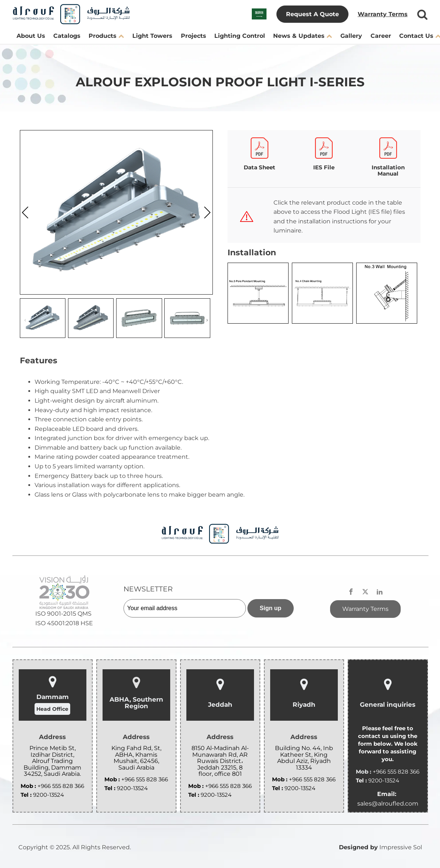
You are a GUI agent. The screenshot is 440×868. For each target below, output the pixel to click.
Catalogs (67, 36)
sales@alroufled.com (388, 804)
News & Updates (303, 36)
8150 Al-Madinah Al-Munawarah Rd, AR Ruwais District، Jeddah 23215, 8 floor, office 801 (220, 761)
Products (106, 36)
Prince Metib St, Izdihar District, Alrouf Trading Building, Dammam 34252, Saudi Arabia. (52, 761)
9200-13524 (49, 795)
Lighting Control (240, 36)
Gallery (351, 36)
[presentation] (25, 214)
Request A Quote (312, 14)
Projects (194, 36)
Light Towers (152, 36)
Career (381, 36)
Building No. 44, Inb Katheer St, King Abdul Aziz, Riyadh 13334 (304, 758)
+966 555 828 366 (61, 786)
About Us (31, 36)
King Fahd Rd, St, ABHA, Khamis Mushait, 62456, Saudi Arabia (136, 758)
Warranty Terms (383, 14)
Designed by (358, 847)
